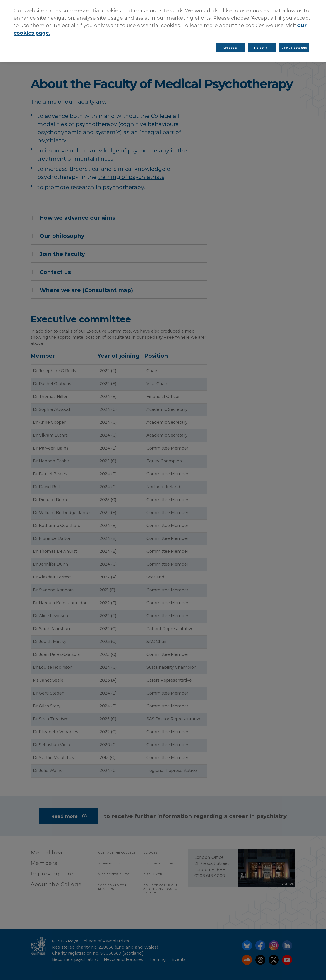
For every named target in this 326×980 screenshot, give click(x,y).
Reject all (262, 48)
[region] (163, 31)
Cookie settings (294, 48)
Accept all (231, 48)
